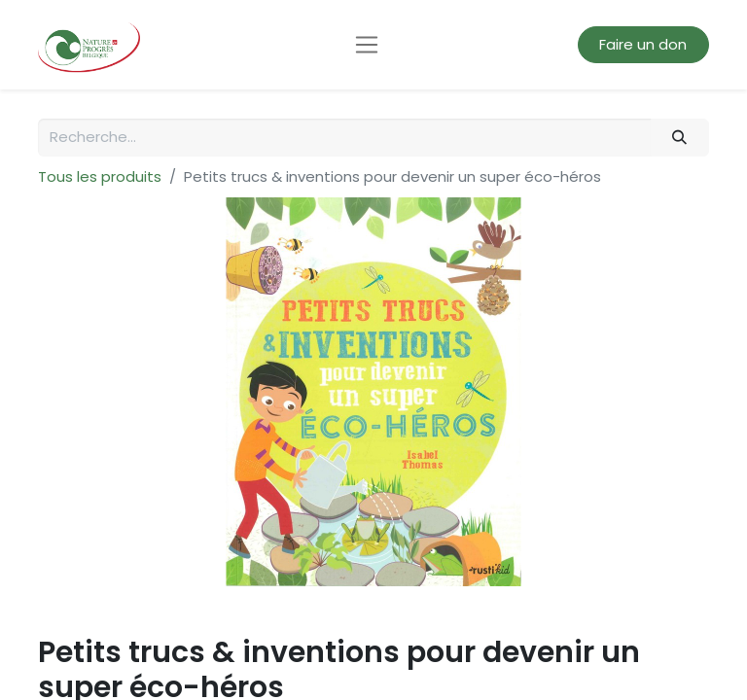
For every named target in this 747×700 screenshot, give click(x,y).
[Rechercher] (680, 138)
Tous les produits (100, 176)
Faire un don (643, 44)
